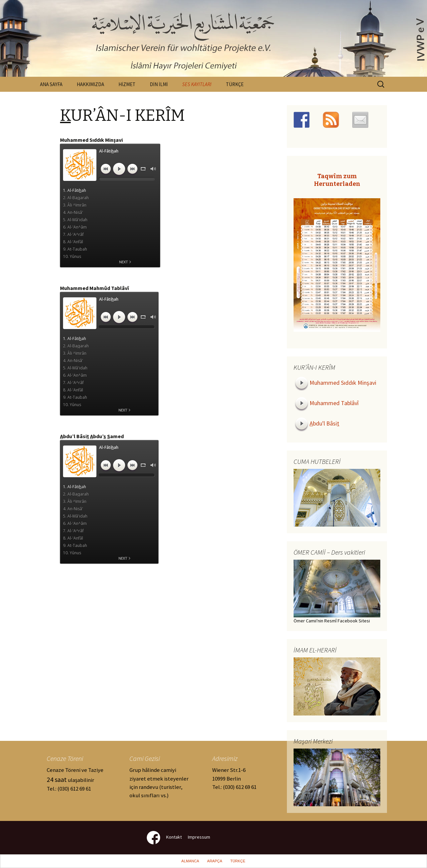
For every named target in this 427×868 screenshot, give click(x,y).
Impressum (199, 837)
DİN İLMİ (159, 84)
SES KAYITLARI (197, 84)
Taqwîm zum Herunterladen (337, 180)
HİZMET (127, 84)
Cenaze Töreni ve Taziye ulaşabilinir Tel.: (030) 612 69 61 (75, 779)
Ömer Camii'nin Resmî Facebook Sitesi (332, 621)
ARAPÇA (215, 861)
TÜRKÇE (235, 84)
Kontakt (174, 837)
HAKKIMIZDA (90, 84)
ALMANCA (190, 861)
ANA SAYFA (51, 84)
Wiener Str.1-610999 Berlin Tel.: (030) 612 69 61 (234, 778)
